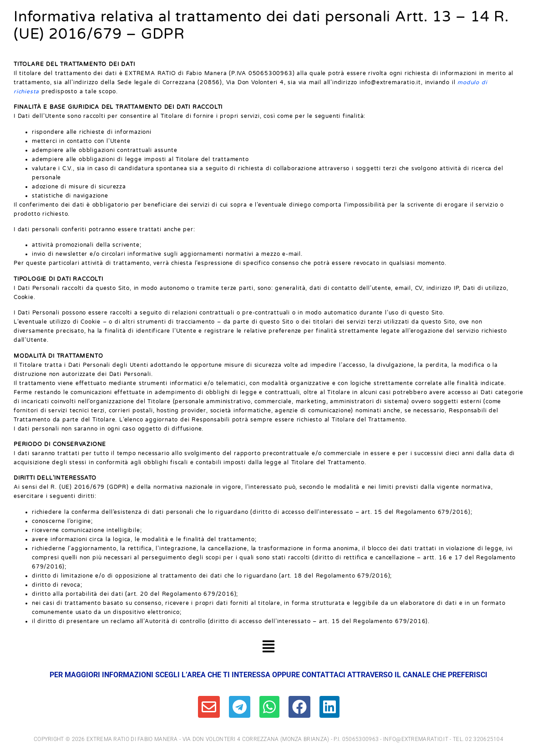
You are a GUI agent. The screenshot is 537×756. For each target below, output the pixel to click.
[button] (269, 648)
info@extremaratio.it (416, 739)
